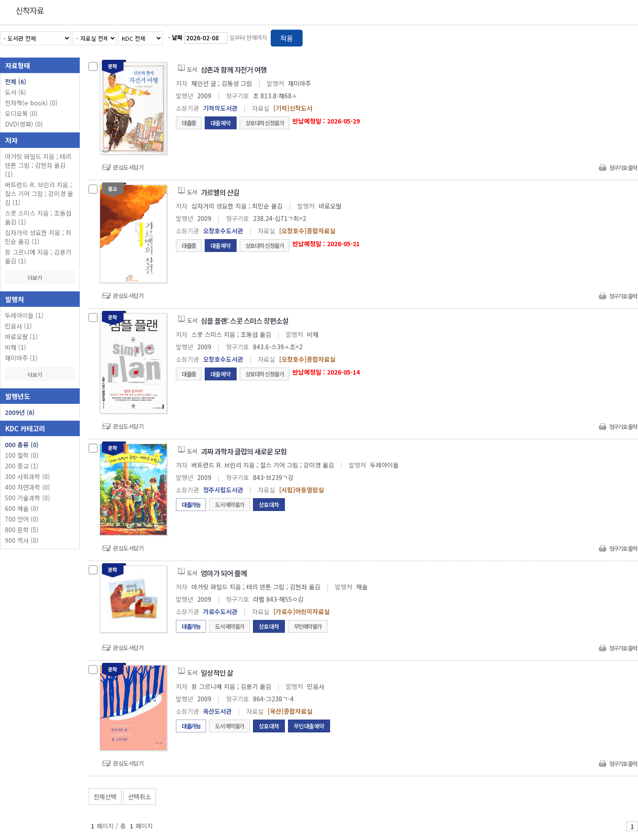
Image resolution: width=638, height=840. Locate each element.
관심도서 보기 (543, 795)
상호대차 (269, 505)
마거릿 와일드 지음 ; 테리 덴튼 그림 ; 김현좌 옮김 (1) (38, 165)
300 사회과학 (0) (27, 476)
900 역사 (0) (22, 540)
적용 (287, 38)
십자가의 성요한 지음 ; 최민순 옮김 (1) (38, 237)
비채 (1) (16, 347)
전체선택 (105, 797)
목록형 (626, 37)
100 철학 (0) (22, 455)
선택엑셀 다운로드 (607, 795)
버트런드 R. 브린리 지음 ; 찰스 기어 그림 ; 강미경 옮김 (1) (39, 194)
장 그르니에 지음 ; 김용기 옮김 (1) (38, 256)
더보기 (40, 277)
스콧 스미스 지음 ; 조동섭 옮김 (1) (38, 217)
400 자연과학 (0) (27, 487)
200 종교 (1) (22, 466)
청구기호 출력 (623, 168)
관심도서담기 (128, 167)
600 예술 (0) (22, 508)
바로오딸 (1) (21, 337)
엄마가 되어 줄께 (224, 573)
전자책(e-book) (31, 103)
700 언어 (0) (22, 519)
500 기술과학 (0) (27, 498)
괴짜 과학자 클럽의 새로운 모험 (244, 451)
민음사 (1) (18, 326)
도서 (16, 92)
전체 (16, 81)
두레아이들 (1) (24, 315)
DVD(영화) (24, 124)
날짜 (177, 37)
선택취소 (140, 797)
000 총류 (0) (22, 445)
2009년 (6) (20, 412)
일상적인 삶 (217, 673)
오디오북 (21, 113)
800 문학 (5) (22, 530)
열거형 (613, 37)
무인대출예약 (309, 726)
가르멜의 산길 (220, 192)
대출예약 (221, 123)
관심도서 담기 (479, 795)
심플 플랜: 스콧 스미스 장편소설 (245, 321)
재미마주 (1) (21, 358)
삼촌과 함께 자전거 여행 (234, 70)
